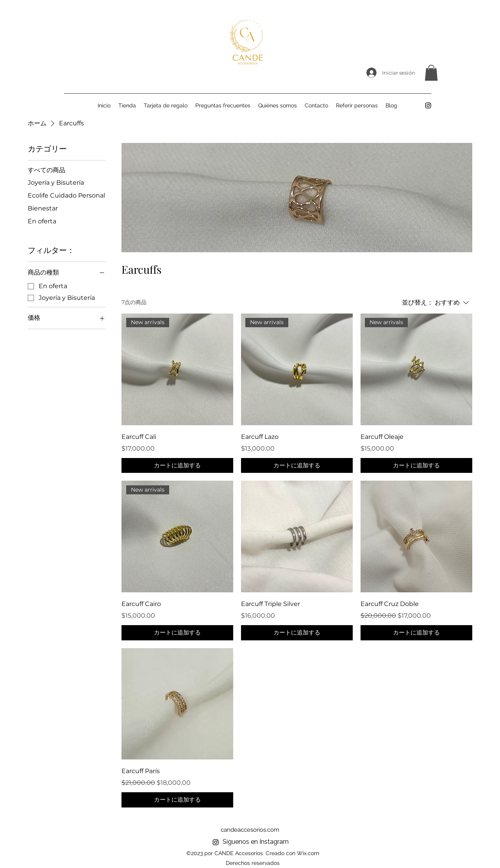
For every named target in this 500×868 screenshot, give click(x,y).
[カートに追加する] (177, 466)
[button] (431, 73)
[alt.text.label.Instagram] (428, 105)
